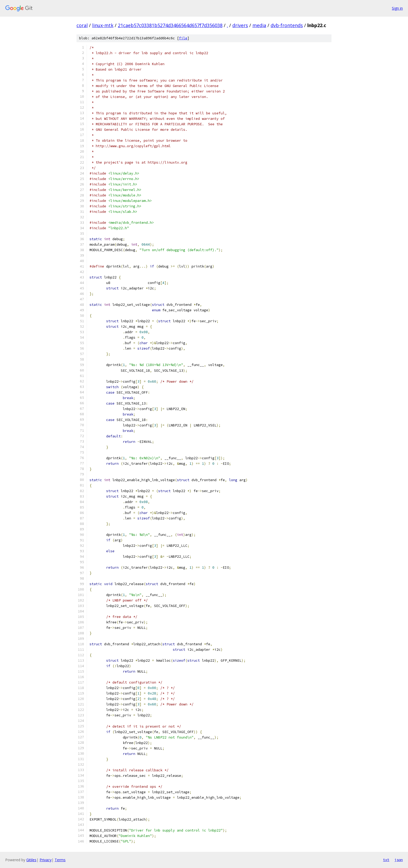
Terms (60, 860)
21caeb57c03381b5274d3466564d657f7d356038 (170, 25)
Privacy (46, 860)
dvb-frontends (287, 25)
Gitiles (31, 860)
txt (386, 860)
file (183, 38)
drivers (240, 25)
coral (82, 25)
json (399, 860)
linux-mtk (103, 25)
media (259, 25)
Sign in (397, 8)
